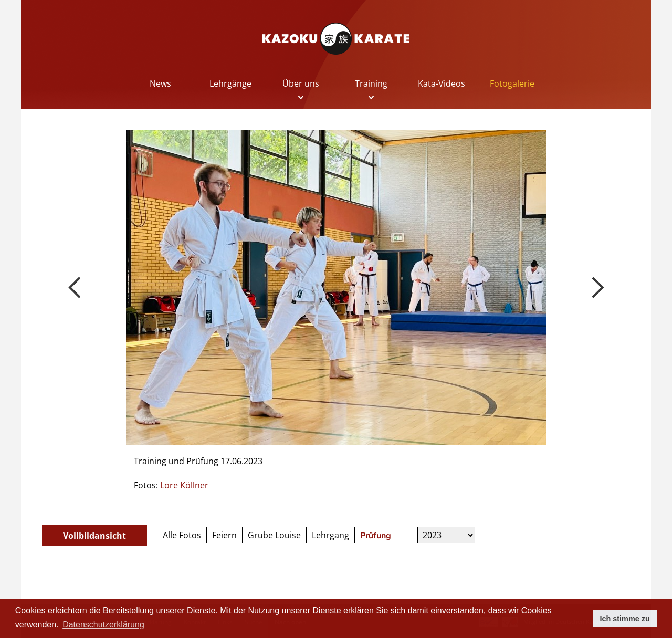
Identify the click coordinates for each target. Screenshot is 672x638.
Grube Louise (274, 535)
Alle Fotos (182, 535)
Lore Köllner (184, 485)
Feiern (224, 535)
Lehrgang (330, 535)
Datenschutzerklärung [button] (103, 625)
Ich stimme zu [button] (625, 619)
